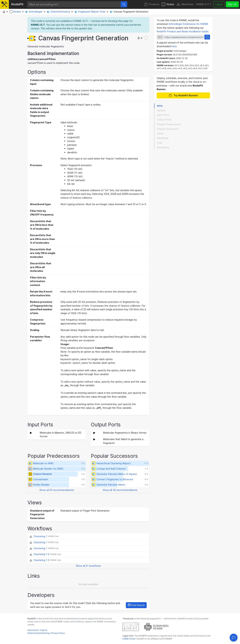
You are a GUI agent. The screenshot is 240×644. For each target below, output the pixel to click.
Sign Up (232, 4)
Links (160, 143)
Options (161, 110)
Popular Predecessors (169, 124)
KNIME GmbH (129, 639)
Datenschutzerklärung (38, 633)
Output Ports (164, 120)
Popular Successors (168, 129)
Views (160, 133)
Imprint (44, 630)
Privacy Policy (58, 633)
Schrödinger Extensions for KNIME (188, 24)
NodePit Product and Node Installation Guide (182, 31)
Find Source (136, 605)
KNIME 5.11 (202, 4)
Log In (219, 4)
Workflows (185, 4)
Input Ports (163, 115)
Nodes (168, 4)
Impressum (33, 630)
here (174, 46)
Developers (163, 147)
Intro (160, 106)
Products (152, 4)
